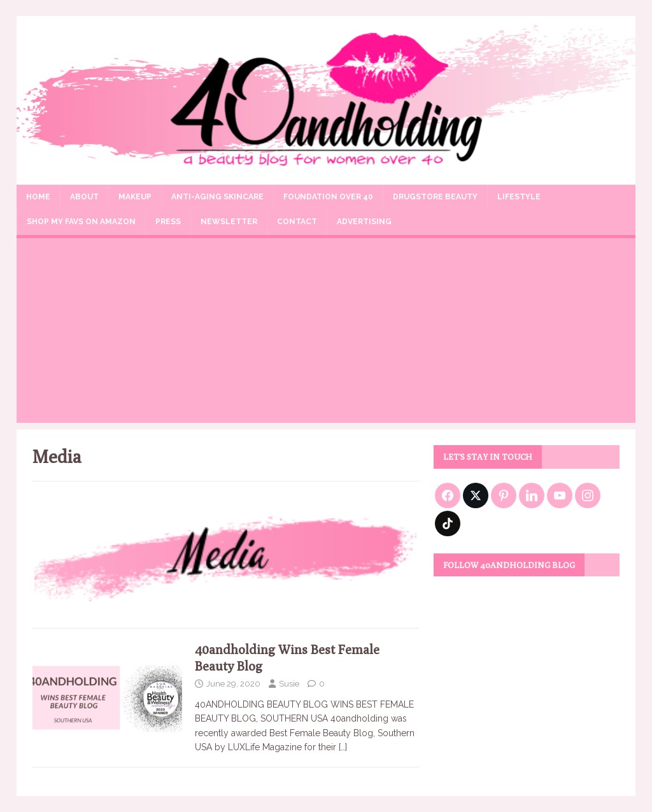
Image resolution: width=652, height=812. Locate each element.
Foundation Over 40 (328, 197)
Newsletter (229, 222)
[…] (343, 747)
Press (168, 222)
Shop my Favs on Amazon (81, 222)
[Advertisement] (326, 334)
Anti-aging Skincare (217, 197)
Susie (289, 684)
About (84, 197)
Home (38, 197)
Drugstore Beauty (435, 197)
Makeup (135, 197)
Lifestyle (519, 197)
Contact (297, 222)
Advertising (364, 222)
